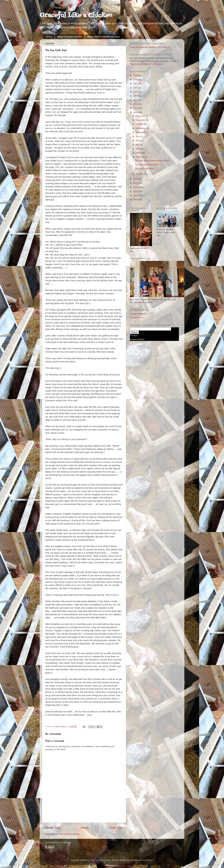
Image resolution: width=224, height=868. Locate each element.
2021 (136, 84)
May (138, 145)
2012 (136, 183)
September (141, 128)
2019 (136, 92)
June (138, 140)
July (138, 136)
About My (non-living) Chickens (104, 37)
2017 (136, 100)
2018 (136, 96)
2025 (136, 75)
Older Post (116, 828)
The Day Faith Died (144, 169)
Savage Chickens (138, 314)
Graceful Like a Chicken (76, 16)
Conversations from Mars (147, 165)
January (140, 174)
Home (49, 37)
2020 (136, 88)
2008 (136, 200)
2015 (136, 108)
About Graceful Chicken (70, 37)
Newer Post (53, 828)
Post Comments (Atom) (69, 834)
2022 (136, 79)
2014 (136, 112)
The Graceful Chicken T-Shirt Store (146, 64)
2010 (136, 191)
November (141, 120)
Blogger (149, 860)
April (138, 149)
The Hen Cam (136, 317)
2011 (136, 187)
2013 (136, 179)
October (140, 124)
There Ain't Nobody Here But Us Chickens (149, 47)
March (139, 153)
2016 (136, 104)
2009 (136, 195)
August (139, 132)
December (141, 116)
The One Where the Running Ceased (153, 161)
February (140, 157)
